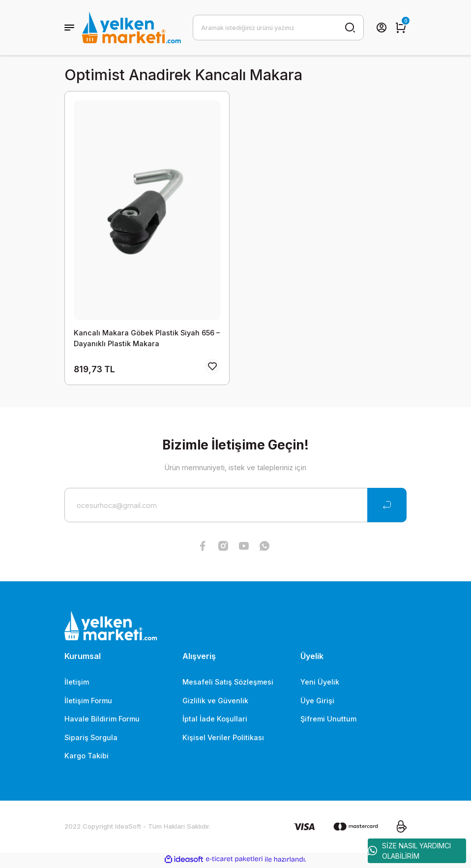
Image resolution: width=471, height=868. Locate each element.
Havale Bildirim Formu (102, 720)
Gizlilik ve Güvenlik (215, 702)
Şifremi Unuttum (328, 720)
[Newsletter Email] (235, 507)
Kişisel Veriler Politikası (223, 739)
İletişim (77, 683)
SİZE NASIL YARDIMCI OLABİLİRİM (409, 851)
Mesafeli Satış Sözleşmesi (228, 683)
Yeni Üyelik (320, 683)
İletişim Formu (88, 702)
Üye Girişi (317, 702)
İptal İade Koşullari (215, 720)
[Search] (278, 28)
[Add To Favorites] (212, 368)
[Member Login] (382, 28)
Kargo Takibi (87, 757)
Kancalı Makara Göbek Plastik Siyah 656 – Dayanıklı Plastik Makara (147, 338)
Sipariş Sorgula (91, 739)
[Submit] (387, 507)
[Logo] (132, 28)
